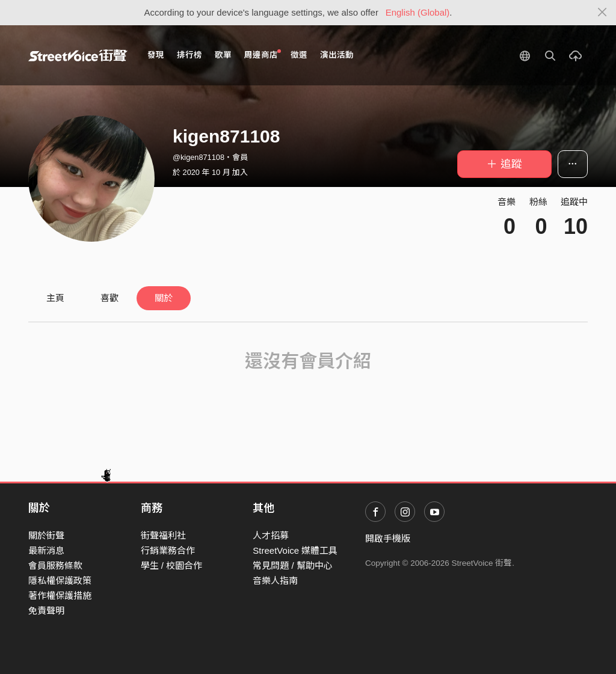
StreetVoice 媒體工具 (295, 550)
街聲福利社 (163, 535)
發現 (156, 55)
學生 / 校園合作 (172, 565)
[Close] (602, 13)
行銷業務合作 (168, 550)
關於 (164, 298)
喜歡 (109, 298)
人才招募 (271, 535)
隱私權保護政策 (60, 581)
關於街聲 (46, 535)
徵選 (299, 55)
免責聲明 (46, 611)
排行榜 (189, 55)
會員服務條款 (55, 565)
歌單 (223, 55)
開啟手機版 (388, 538)
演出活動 (337, 55)
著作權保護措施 (60, 596)
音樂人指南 (275, 581)
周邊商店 (263, 54)
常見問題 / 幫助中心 (293, 565)
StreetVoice (78, 55)
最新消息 (46, 550)
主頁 (55, 298)
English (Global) (418, 12)
